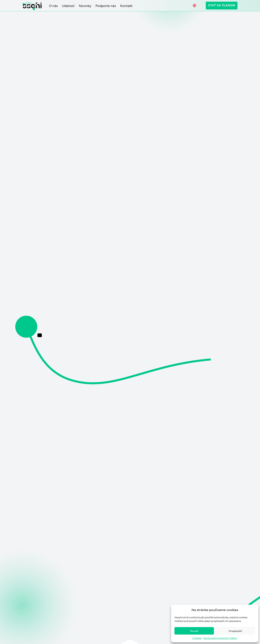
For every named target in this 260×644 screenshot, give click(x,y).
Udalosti (68, 6)
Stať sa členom (222, 5)
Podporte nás (106, 6)
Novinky (85, 6)
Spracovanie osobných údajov (220, 638)
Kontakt (126, 6)
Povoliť (194, 631)
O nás (53, 6)
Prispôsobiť (235, 631)
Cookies (197, 638)
